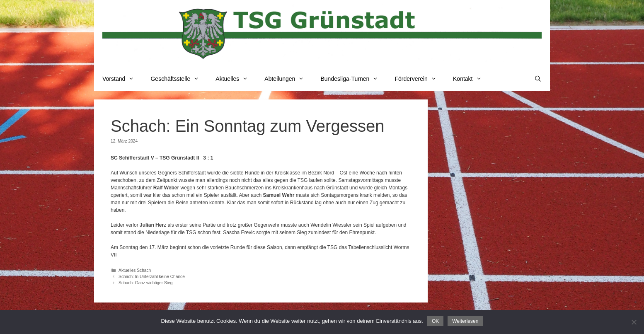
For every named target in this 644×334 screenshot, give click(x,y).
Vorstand (122, 79)
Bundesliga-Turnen (354, 79)
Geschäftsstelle (179, 79)
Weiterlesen (465, 321)
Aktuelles (236, 79)
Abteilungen (288, 79)
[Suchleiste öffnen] (538, 79)
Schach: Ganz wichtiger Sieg (145, 283)
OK (435, 321)
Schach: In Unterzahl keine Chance (152, 277)
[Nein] (634, 322)
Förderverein (420, 79)
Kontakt (471, 79)
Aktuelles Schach (135, 270)
